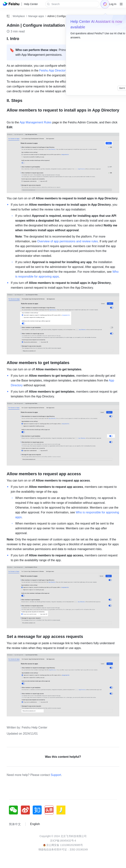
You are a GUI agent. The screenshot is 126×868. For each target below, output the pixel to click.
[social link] (15, 810)
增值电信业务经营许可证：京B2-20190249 (63, 849)
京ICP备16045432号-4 (63, 841)
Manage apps (36, 16)
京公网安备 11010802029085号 (63, 845)
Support (56, 775)
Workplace (19, 16)
